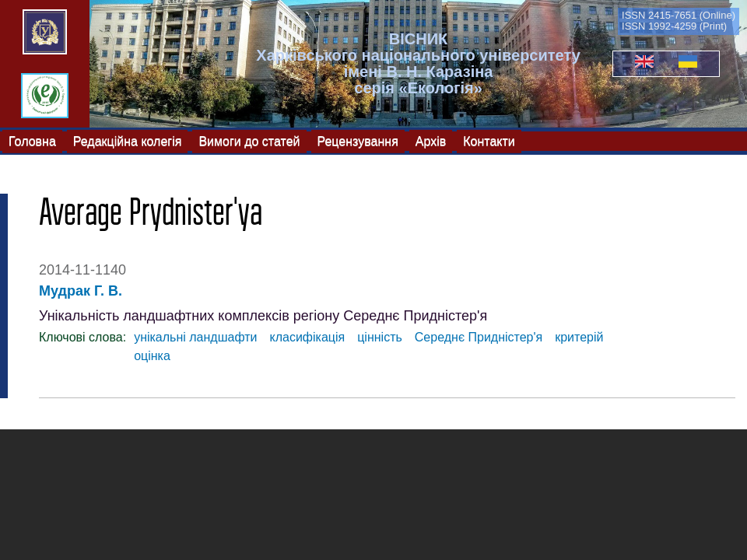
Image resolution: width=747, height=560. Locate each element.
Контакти (489, 140)
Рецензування (358, 140)
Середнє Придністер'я (479, 337)
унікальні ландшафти (195, 337)
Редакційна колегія (128, 140)
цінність (380, 337)
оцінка (152, 356)
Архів (431, 140)
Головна (32, 140)
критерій (579, 337)
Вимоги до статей (249, 140)
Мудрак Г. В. (81, 291)
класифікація (308, 337)
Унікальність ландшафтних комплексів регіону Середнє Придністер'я (263, 316)
